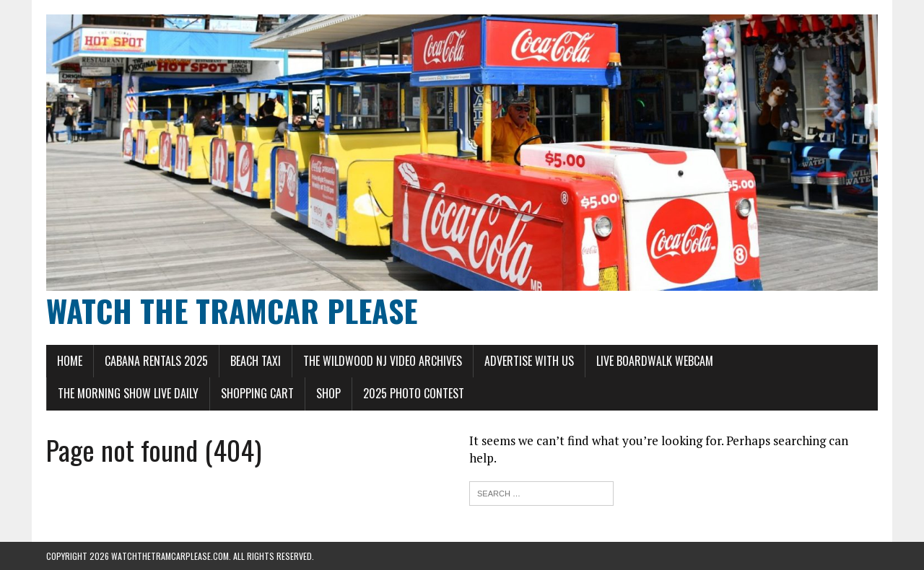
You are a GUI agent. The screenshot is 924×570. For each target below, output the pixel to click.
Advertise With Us (529, 361)
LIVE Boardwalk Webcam (655, 361)
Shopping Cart (257, 393)
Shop (328, 393)
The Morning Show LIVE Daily (128, 393)
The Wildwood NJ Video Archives (383, 361)
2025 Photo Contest (414, 393)
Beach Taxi (256, 361)
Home (70, 361)
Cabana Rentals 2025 (156, 361)
